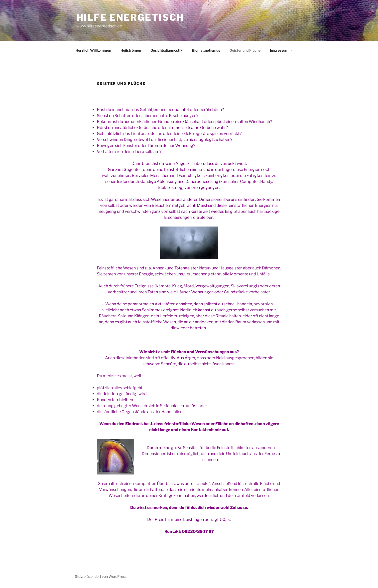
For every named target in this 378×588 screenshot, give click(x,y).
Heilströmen (131, 50)
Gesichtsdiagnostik (166, 50)
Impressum (282, 50)
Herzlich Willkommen (93, 50)
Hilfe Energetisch (130, 17)
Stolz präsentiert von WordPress (101, 576)
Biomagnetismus (206, 50)
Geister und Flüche (245, 50)
